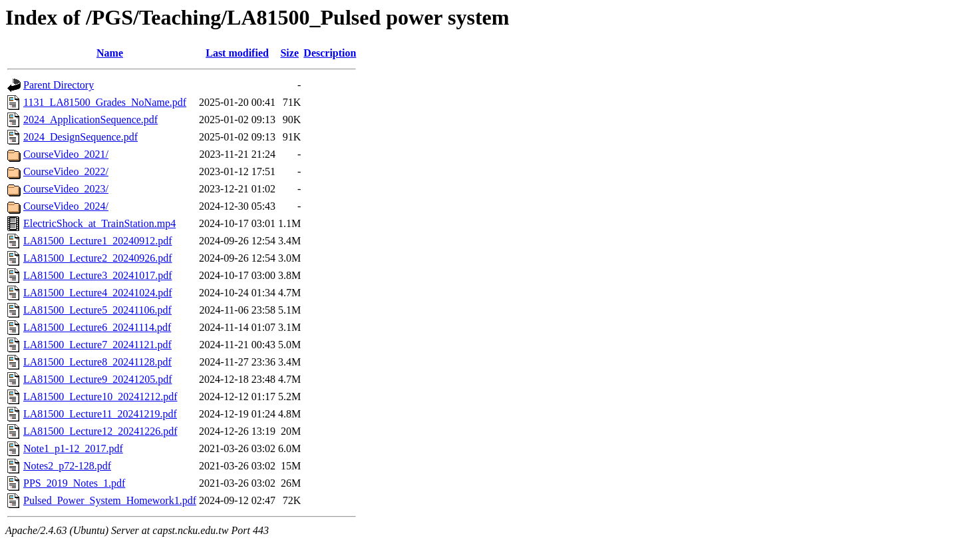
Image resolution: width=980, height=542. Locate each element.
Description (330, 53)
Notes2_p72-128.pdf (67, 466)
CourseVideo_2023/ (66, 189)
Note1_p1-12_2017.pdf (73, 448)
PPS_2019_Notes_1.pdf (74, 483)
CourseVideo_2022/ (66, 171)
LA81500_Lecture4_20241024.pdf (98, 293)
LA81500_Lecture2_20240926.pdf (98, 258)
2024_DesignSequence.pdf (81, 137)
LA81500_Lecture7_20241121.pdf (97, 345)
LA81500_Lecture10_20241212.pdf (100, 397)
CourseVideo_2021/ (66, 154)
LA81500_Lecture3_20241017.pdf (98, 275)
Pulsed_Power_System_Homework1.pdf (110, 500)
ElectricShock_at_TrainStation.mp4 (99, 223)
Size (289, 53)
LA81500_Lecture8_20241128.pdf (97, 362)
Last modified (237, 53)
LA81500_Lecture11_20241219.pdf (100, 414)
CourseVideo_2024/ (66, 206)
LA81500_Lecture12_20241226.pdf (100, 431)
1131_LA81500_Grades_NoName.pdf (105, 102)
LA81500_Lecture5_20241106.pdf (97, 310)
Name (110, 53)
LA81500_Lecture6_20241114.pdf (97, 327)
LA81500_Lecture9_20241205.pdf (98, 379)
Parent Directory (59, 85)
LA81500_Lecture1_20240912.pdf (98, 241)
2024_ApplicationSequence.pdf (90, 120)
